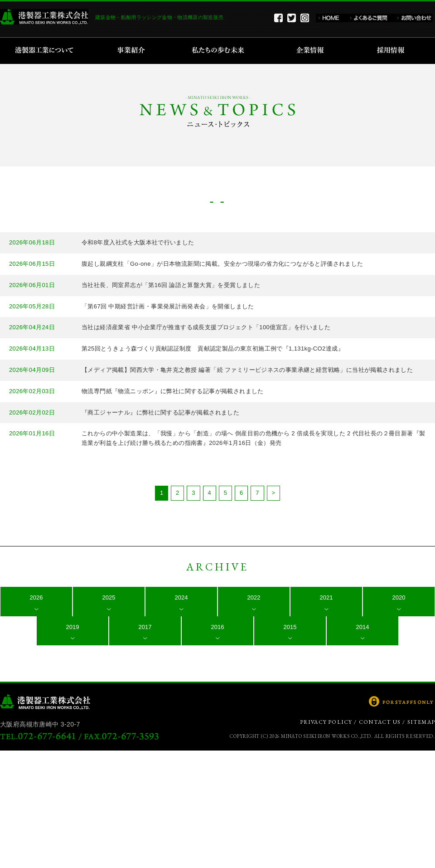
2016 (218, 627)
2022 (254, 597)
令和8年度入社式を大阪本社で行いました (138, 242)
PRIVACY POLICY (326, 722)
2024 (181, 597)
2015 (290, 627)
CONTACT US (380, 722)
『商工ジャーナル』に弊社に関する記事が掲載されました (160, 412)
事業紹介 (132, 51)
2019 (73, 627)
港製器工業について (47, 51)
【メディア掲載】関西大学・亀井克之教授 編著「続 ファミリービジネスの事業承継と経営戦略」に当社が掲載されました (247, 370)
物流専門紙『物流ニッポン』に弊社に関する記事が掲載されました (173, 391)
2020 (399, 597)
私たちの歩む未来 (221, 51)
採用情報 (394, 51)
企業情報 (312, 51)
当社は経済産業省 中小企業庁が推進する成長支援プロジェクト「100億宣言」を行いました (206, 327)
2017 (145, 627)
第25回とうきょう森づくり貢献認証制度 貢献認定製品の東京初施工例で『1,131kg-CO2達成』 (213, 349)
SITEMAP (421, 722)
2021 (326, 597)
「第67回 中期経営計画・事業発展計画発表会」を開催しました (168, 306)
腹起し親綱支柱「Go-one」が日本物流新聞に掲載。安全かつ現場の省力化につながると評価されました (222, 264)
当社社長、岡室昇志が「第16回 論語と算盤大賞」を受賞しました (171, 285)
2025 (109, 597)
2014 (363, 627)
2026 (36, 597)
